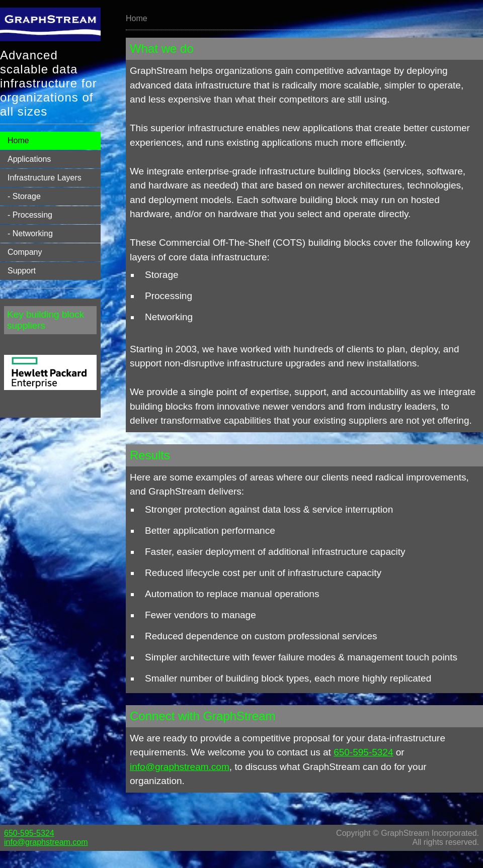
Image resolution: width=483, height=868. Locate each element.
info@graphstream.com (180, 767)
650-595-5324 (363, 752)
